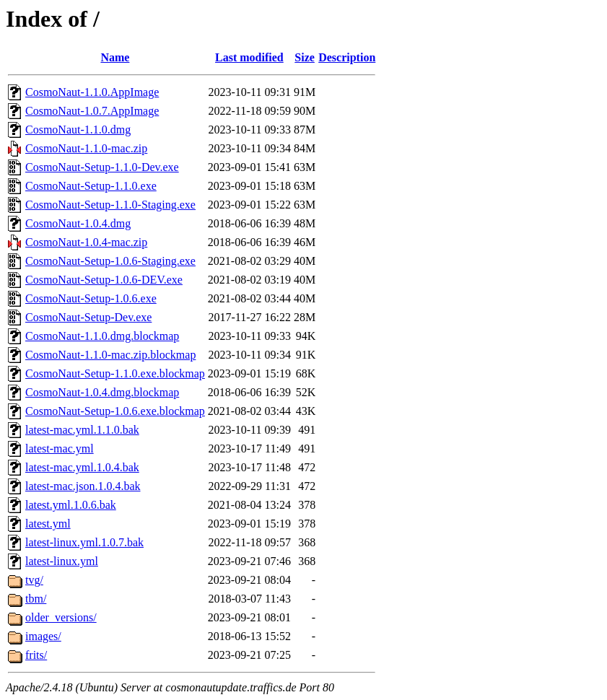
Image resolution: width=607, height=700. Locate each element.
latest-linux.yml (62, 561)
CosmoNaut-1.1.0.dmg (78, 130)
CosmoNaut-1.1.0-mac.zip (86, 148)
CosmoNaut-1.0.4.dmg (78, 223)
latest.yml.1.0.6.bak (71, 505)
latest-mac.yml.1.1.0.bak (82, 430)
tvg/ (34, 580)
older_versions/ (61, 617)
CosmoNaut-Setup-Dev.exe (88, 317)
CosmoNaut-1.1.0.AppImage (92, 92)
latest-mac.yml (60, 449)
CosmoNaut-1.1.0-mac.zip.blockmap (110, 355)
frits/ (36, 655)
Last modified (249, 57)
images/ (43, 636)
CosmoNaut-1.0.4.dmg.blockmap (102, 392)
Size (305, 57)
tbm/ (36, 599)
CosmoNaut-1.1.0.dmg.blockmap (102, 336)
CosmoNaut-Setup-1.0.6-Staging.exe (110, 261)
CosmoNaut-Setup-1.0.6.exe (91, 298)
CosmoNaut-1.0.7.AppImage (92, 111)
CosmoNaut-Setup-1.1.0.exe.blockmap (115, 373)
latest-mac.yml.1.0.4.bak (82, 467)
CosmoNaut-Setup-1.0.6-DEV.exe (104, 280)
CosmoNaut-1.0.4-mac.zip (86, 242)
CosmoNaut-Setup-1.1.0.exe (91, 186)
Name (115, 57)
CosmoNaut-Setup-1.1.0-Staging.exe (110, 205)
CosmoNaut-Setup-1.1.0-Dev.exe (102, 167)
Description (347, 57)
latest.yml (48, 524)
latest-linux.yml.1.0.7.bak (84, 542)
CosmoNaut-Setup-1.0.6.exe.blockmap (115, 411)
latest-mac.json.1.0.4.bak (83, 486)
